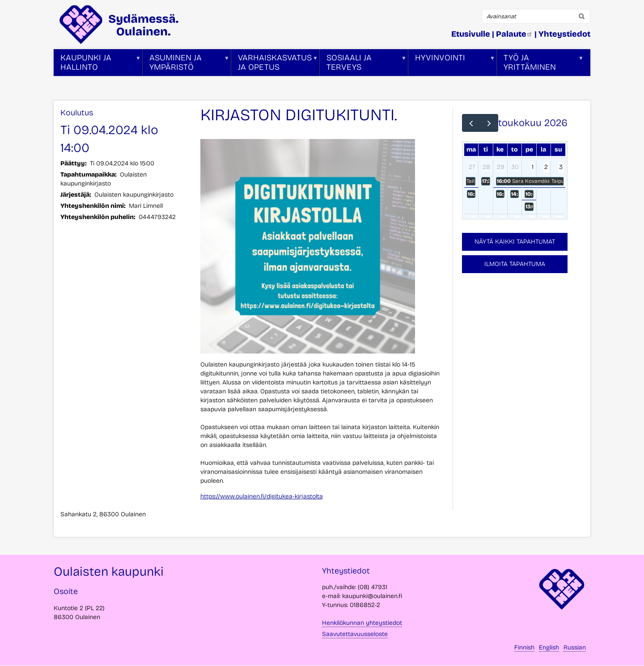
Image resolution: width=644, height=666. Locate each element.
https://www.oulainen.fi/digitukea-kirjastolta (262, 496)
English (549, 647)
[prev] (471, 123)
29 (501, 167)
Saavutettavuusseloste (355, 634)
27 (472, 167)
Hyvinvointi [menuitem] (452, 64)
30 (515, 167)
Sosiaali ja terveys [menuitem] (363, 64)
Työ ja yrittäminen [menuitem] (540, 64)
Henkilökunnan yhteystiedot (362, 623)
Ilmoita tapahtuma (515, 264)
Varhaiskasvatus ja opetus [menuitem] (275, 64)
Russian (575, 647)
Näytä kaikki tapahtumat (515, 242)
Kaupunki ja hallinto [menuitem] (97, 64)
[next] (489, 123)
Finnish (524, 647)
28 (486, 167)
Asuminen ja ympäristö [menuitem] (186, 64)
